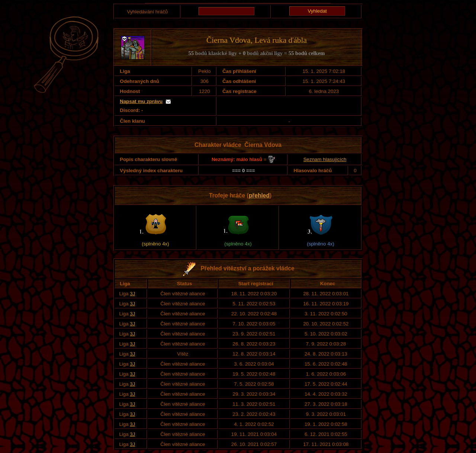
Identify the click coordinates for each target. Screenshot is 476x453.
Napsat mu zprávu (141, 101)
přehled (259, 195)
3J (132, 294)
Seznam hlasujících (325, 159)
